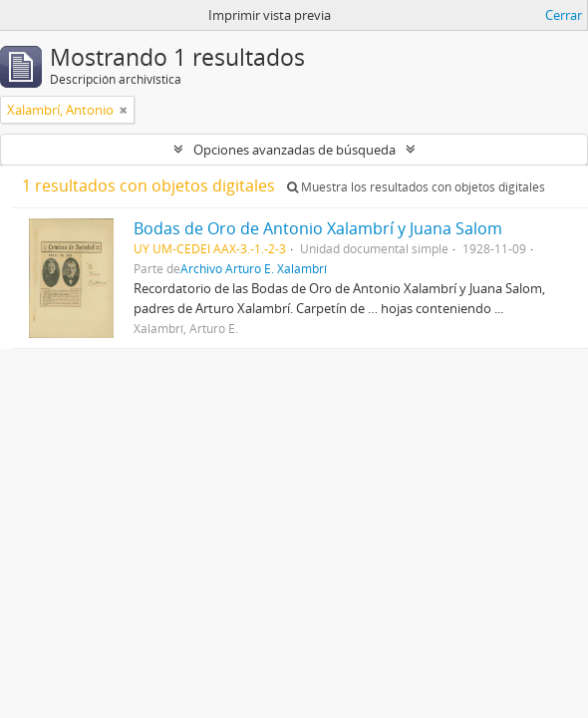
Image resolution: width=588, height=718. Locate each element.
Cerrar (564, 15)
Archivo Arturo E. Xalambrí (254, 268)
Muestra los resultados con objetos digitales (416, 187)
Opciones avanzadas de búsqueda (294, 150)
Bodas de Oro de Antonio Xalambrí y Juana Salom (318, 228)
